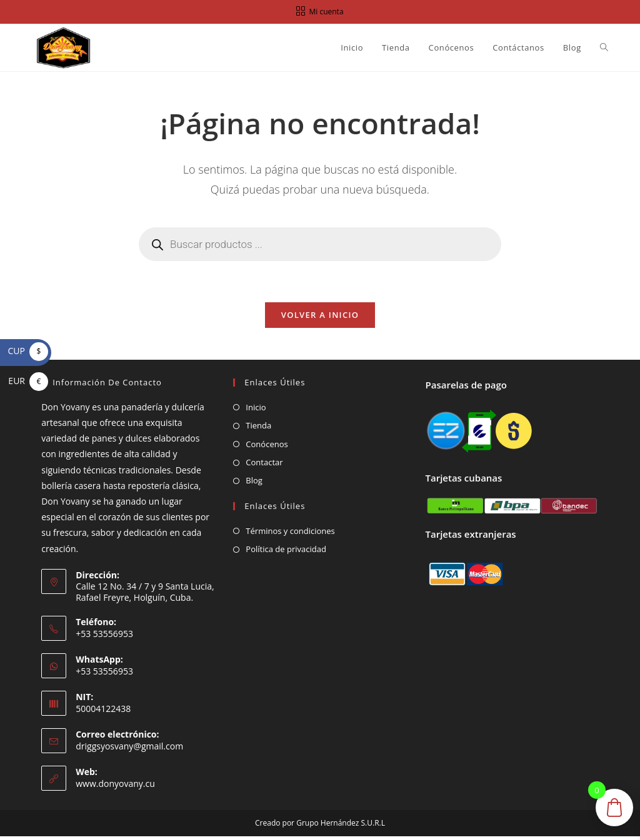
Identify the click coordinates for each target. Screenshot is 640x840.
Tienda (258, 429)
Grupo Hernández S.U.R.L (341, 827)
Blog (254, 484)
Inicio (256, 410)
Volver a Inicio (320, 318)
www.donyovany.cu (115, 787)
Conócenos (267, 447)
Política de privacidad (286, 553)
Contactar (264, 466)
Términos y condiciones (290, 534)
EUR (28, 381)
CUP (28, 351)
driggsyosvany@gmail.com (129, 749)
